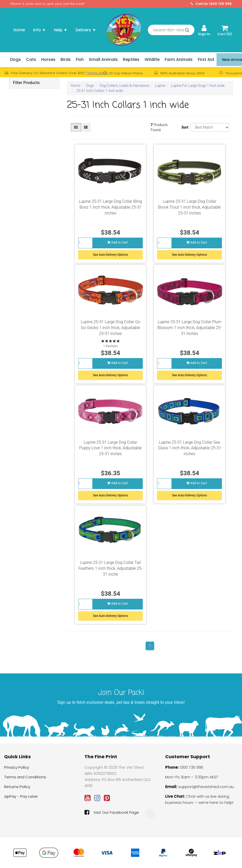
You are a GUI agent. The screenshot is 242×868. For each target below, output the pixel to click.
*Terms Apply (97, 73)
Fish (80, 59)
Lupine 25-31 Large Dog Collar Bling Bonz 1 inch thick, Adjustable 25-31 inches (111, 207)
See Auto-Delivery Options (110, 254)
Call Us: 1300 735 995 (211, 4)
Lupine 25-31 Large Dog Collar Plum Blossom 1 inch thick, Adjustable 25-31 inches (189, 328)
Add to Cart (117, 242)
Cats (31, 59)
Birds (66, 59)
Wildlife (152, 59)
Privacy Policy (17, 767)
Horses (48, 59)
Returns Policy (17, 787)
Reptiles (131, 59)
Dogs (16, 59)
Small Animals (103, 59)
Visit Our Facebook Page (112, 812)
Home (19, 30)
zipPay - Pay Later (21, 796)
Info (39, 30)
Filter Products (26, 83)
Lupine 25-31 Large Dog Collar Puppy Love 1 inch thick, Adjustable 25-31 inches (110, 448)
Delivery (86, 30)
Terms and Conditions (25, 777)
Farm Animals (179, 59)
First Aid (206, 59)
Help (61, 30)
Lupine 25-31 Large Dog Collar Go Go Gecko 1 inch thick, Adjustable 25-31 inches (110, 328)
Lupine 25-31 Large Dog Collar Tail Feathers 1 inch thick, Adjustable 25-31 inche (110, 568)
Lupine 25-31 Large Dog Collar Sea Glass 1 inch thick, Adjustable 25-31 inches (190, 448)
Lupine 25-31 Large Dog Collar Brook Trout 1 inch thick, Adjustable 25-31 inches (190, 207)
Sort (184, 127)
